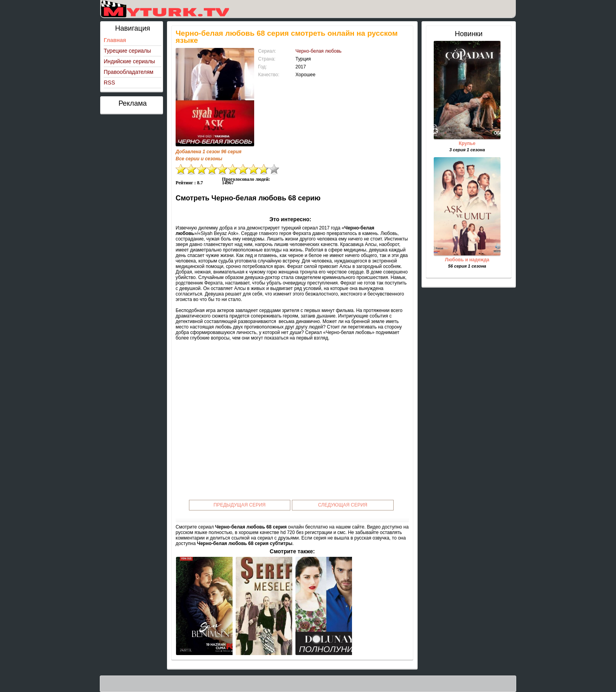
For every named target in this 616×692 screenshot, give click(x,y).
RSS (109, 83)
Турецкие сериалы (127, 51)
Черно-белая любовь (318, 51)
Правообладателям (128, 72)
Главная (115, 40)
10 (274, 169)
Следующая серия (343, 505)
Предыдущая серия (240, 505)
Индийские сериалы (129, 61)
